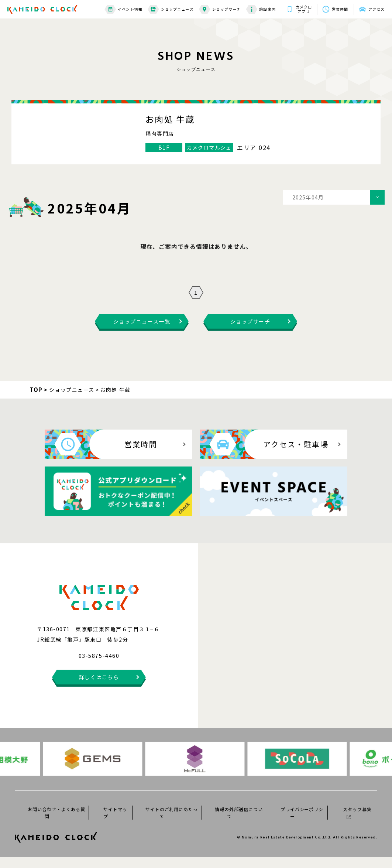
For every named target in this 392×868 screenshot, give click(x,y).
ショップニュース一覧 (142, 332)
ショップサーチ (220, 9)
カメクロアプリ (304, 9)
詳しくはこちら (99, 688)
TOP (36, 400)
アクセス (376, 9)
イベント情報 (123, 9)
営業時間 (340, 9)
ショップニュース (171, 9)
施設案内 (261, 9)
